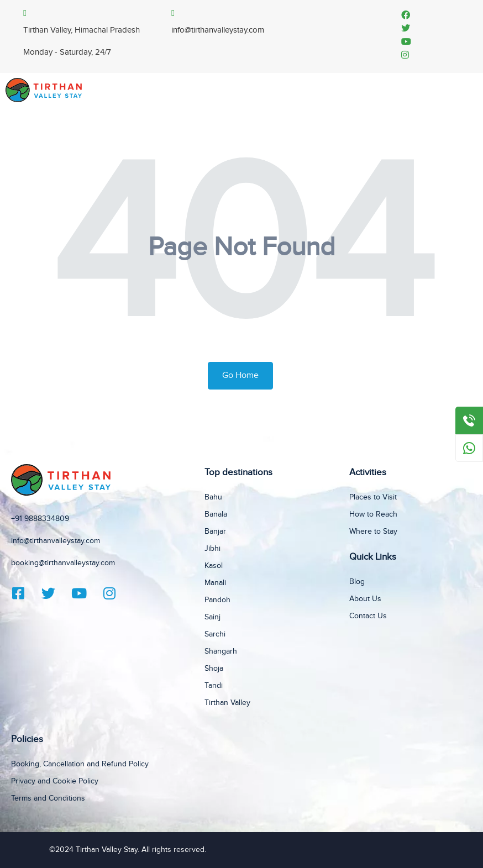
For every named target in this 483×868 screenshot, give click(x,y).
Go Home (240, 375)
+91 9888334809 (40, 519)
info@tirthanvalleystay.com (56, 541)
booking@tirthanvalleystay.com (63, 563)
